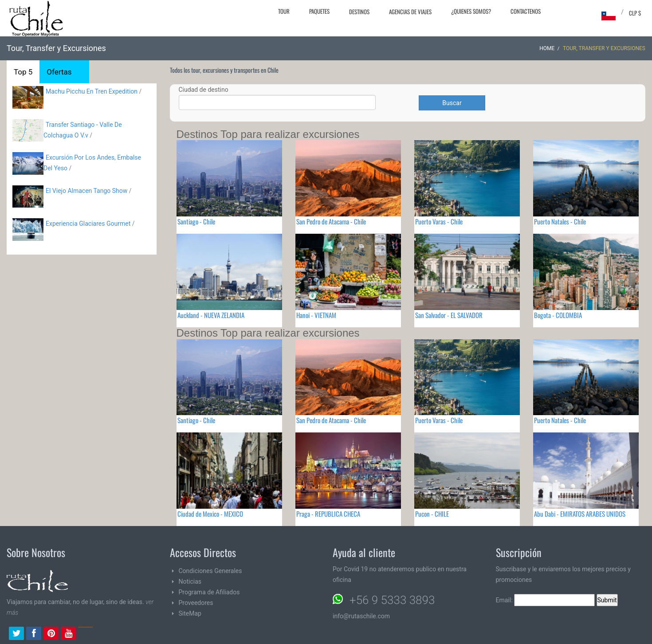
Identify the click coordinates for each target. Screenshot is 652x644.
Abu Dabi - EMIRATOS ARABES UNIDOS (580, 514)
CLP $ (635, 13)
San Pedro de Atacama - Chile (331, 221)
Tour (284, 11)
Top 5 (23, 72)
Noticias (190, 581)
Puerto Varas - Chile (439, 221)
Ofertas (59, 72)
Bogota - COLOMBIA (558, 315)
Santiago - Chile (196, 221)
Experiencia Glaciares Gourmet (89, 224)
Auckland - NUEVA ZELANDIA (211, 315)
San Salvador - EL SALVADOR (449, 315)
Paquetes (319, 11)
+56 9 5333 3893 (392, 600)
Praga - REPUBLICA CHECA (328, 514)
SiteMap (190, 613)
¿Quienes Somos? (471, 11)
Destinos (359, 12)
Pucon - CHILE (432, 514)
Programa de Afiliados (209, 592)
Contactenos (526, 11)
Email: (546, 600)
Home (547, 48)
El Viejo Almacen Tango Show (86, 191)
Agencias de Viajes (410, 12)
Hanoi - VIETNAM (316, 315)
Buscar (452, 103)
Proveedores (196, 603)
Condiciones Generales (210, 571)
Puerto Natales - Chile (560, 221)
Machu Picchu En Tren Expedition (92, 91)
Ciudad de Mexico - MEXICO (210, 514)
